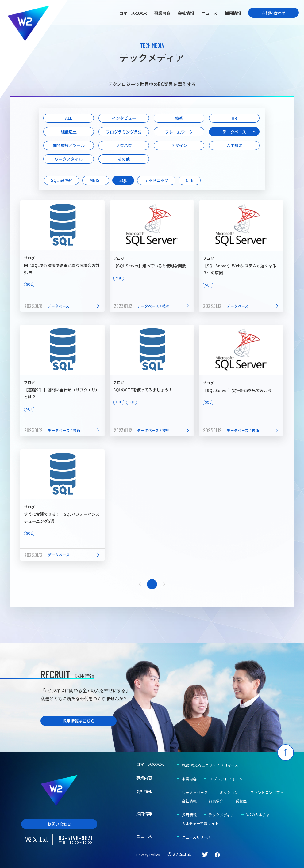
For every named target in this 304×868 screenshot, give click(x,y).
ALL (69, 118)
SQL (123, 180)
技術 (179, 118)
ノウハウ (124, 145)
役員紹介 (216, 801)
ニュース (209, 13)
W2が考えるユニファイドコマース (210, 765)
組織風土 (69, 132)
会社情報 (186, 13)
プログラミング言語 (124, 132)
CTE (190, 180)
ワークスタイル (69, 159)
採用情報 (233, 13)
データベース (234, 132)
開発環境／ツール (69, 145)
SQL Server (62, 180)
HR (234, 118)
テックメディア (221, 815)
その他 (124, 159)
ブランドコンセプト (267, 792)
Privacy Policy (148, 855)
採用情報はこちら (79, 721)
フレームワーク (179, 132)
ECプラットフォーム (226, 779)
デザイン (179, 145)
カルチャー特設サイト (200, 823)
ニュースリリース (196, 837)
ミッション (229, 792)
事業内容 (162, 13)
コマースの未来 (133, 13)
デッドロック (156, 180)
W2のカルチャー (260, 815)
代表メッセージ (195, 792)
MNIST (96, 180)
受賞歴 (241, 801)
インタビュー (124, 118)
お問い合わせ (274, 13)
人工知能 (234, 145)
